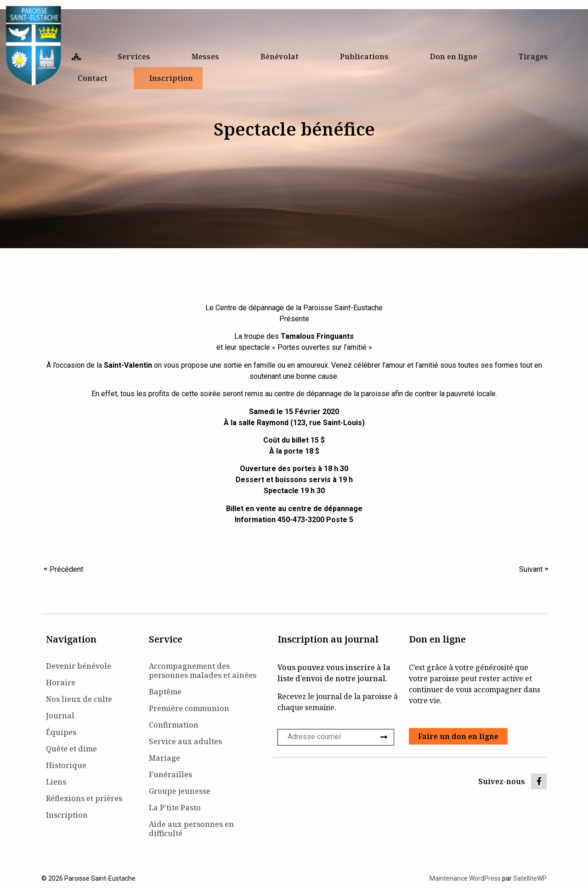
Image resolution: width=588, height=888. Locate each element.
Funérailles (170, 774)
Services (136, 57)
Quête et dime (71, 749)
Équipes (61, 732)
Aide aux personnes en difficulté (191, 829)
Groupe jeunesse (180, 791)
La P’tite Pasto (175, 808)
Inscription (171, 78)
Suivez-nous (502, 781)
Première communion (189, 708)
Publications (367, 57)
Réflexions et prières (84, 798)
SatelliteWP (530, 878)
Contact (95, 78)
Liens (56, 782)
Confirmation (174, 725)
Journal (60, 716)
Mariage (164, 758)
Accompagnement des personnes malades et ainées (203, 671)
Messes (208, 57)
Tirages (533, 57)
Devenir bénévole (79, 666)
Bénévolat (282, 57)
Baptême (165, 692)
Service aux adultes (185, 741)
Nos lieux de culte (79, 699)
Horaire (61, 683)
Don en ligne (456, 57)
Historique (66, 765)
